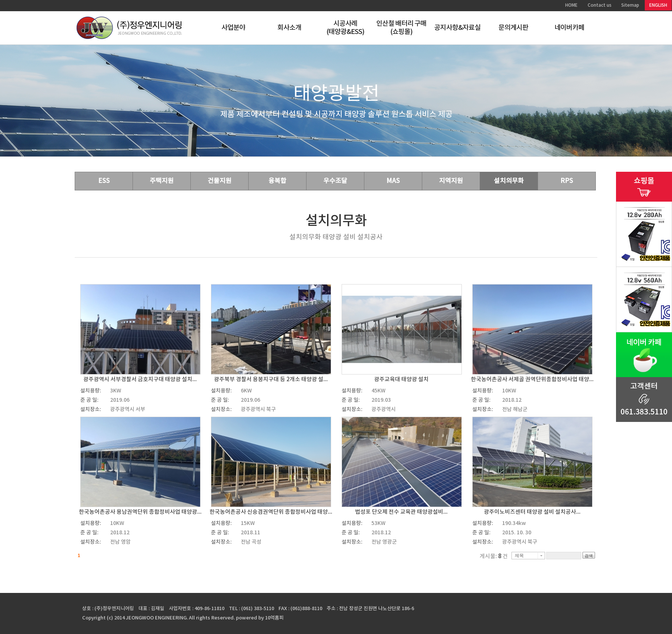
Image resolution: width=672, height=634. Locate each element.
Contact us (600, 5)
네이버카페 (570, 28)
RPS (567, 181)
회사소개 (289, 28)
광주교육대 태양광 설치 (401, 380)
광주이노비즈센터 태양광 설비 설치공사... (532, 512)
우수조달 (335, 181)
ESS (104, 181)
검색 (589, 556)
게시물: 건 (494, 557)
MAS (393, 181)
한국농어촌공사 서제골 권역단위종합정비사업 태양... (532, 380)
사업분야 (233, 28)
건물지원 (220, 181)
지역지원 (451, 181)
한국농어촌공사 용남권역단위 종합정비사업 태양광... (140, 512)
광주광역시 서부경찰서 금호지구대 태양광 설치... (140, 380)
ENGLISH (658, 5)
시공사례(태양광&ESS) (346, 28)
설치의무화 (509, 181)
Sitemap (630, 5)
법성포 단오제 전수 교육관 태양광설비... (401, 512)
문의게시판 (514, 28)
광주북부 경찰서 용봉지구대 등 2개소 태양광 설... (271, 380)
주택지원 (162, 181)
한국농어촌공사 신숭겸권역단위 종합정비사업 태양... (271, 512)
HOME (571, 5)
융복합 (277, 181)
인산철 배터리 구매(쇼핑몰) (402, 28)
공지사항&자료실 (458, 28)
